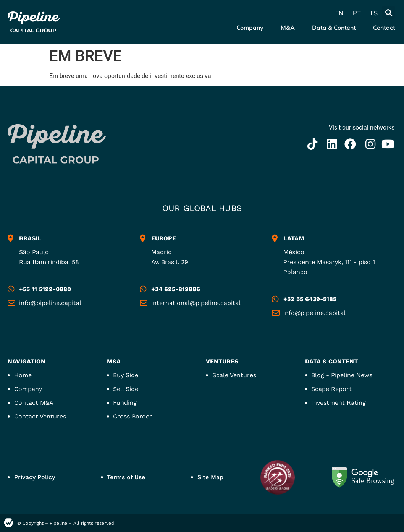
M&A (288, 28)
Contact (384, 28)
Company (250, 28)
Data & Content (334, 28)
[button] (389, 12)
